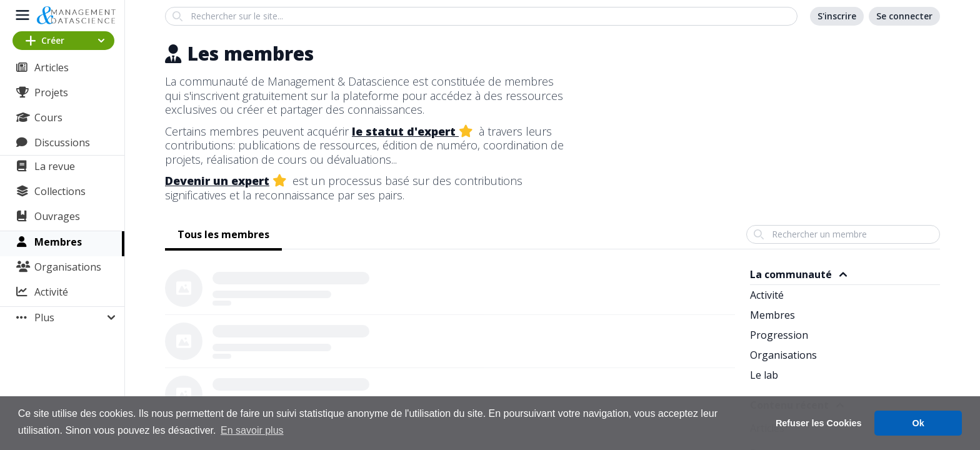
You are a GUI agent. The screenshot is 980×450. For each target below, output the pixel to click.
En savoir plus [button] (252, 430)
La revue (55, 166)
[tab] (223, 236)
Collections (60, 191)
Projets (51, 92)
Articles (52, 67)
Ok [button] (918, 423)
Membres (58, 242)
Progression (779, 335)
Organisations (68, 267)
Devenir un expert (217, 181)
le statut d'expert (405, 131)
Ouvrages (57, 216)
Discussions (62, 142)
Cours (48, 117)
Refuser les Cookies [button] (819, 423)
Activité (51, 292)
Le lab (764, 375)
